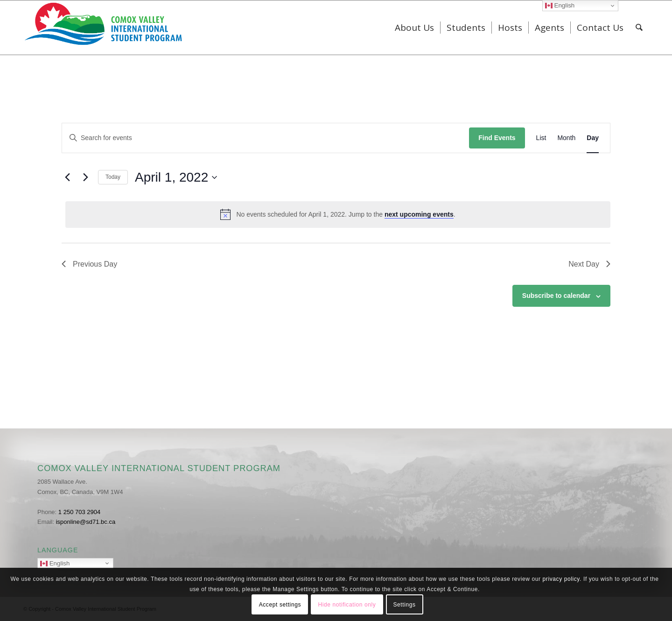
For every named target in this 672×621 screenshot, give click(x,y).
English (77, 564)
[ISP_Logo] (104, 28)
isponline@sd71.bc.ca (86, 522)
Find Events (497, 138)
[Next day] (85, 177)
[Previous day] (67, 177)
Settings (404, 605)
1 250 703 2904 (79, 512)
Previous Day (89, 264)
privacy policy (561, 579)
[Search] (639, 28)
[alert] (338, 214)
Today (113, 177)
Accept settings (280, 605)
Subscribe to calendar (556, 296)
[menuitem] (414, 28)
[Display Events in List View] (541, 138)
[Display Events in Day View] (593, 138)
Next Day (589, 264)
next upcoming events (419, 214)
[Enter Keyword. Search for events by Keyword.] (266, 138)
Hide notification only (347, 605)
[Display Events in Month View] (566, 138)
